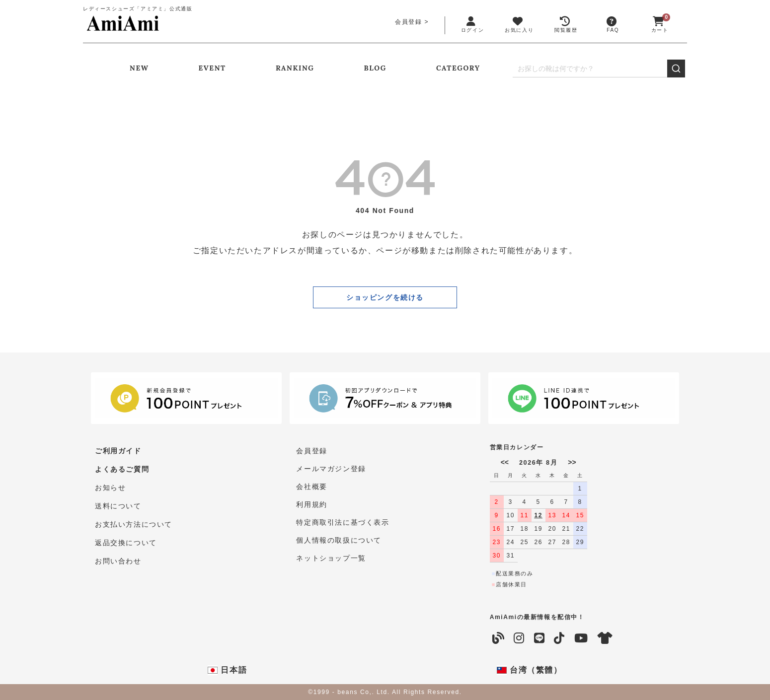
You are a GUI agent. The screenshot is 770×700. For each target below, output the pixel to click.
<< (505, 462)
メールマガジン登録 (331, 469)
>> (572, 462)
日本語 (227, 670)
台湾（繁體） (530, 670)
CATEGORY (458, 68)
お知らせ (110, 487)
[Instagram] (519, 638)
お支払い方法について (134, 522)
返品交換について (126, 540)
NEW (139, 68)
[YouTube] (581, 638)
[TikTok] (560, 638)
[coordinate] (606, 638)
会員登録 (408, 22)
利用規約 (311, 504)
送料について (118, 504)
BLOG (375, 68)
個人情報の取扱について (339, 540)
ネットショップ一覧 (331, 558)
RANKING (295, 68)
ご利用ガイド (118, 451)
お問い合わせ (118, 558)
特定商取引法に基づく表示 (343, 522)
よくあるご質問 (122, 469)
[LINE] (540, 638)
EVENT (212, 68)
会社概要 (311, 487)
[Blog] (499, 638)
